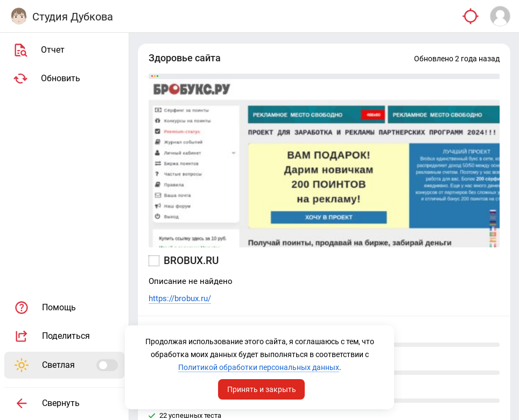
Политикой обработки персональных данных (259, 367)
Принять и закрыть (262, 389)
